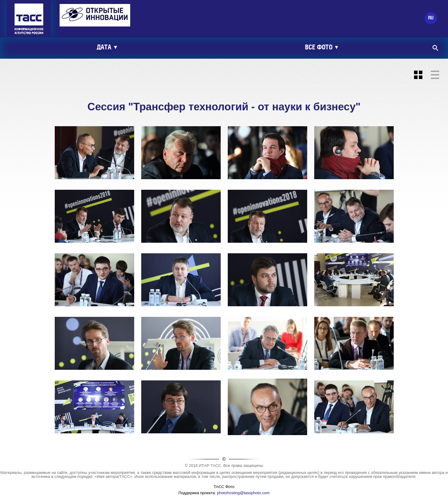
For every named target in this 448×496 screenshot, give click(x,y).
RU (431, 18)
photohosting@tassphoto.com (243, 493)
